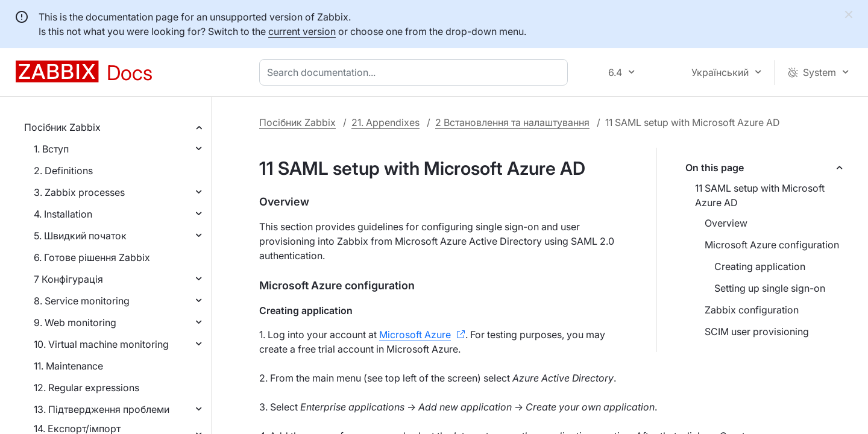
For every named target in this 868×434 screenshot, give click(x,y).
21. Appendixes (385, 122)
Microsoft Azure (415, 335)
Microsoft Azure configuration (772, 245)
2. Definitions (63, 171)
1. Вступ (51, 149)
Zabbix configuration (752, 310)
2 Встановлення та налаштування (512, 122)
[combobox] (416, 72)
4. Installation (63, 214)
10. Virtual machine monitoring (101, 344)
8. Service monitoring (82, 301)
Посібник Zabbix (62, 127)
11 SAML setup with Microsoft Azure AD (760, 195)
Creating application (760, 266)
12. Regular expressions (86, 388)
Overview (726, 223)
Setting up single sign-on (770, 288)
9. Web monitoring (75, 322)
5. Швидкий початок (80, 236)
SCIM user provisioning (757, 332)
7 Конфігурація (68, 279)
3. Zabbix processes (79, 192)
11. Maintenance (68, 366)
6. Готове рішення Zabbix (92, 257)
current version (302, 31)
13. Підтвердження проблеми (102, 409)
